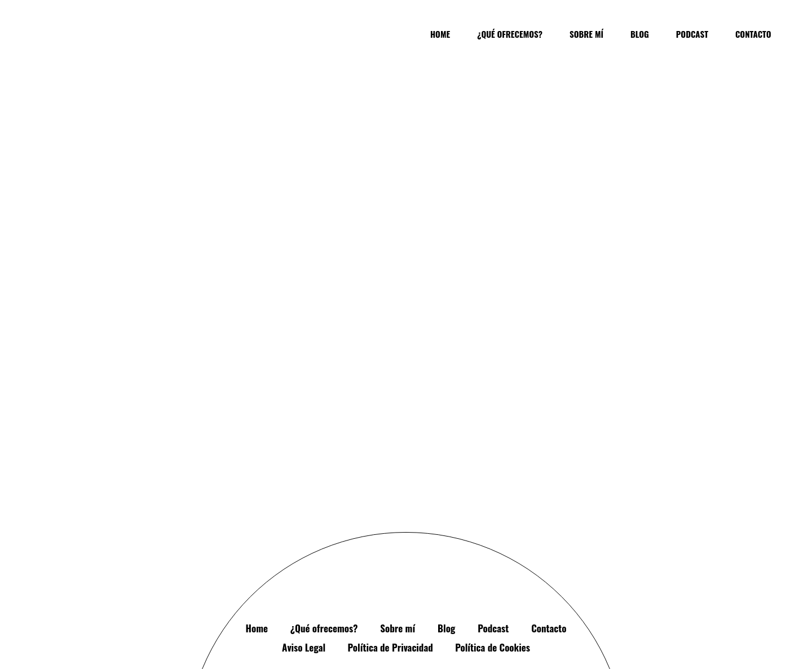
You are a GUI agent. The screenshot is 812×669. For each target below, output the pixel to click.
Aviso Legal (304, 548)
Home (257, 528)
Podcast (493, 528)
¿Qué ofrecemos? (324, 528)
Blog (446, 528)
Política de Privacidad (390, 548)
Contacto (549, 528)
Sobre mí (398, 528)
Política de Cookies (493, 548)
